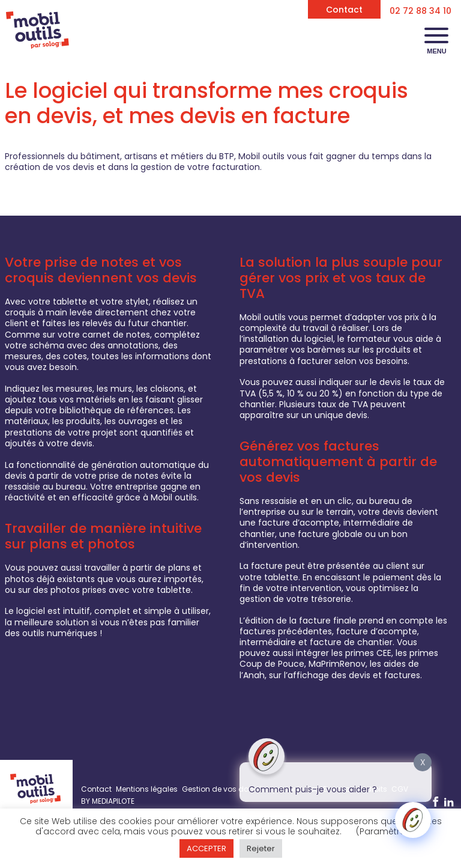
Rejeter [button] (261, 848)
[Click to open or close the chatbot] (413, 820)
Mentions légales (147, 789)
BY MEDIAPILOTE (108, 801)
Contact (344, 10)
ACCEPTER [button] (206, 848)
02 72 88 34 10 (420, 11)
